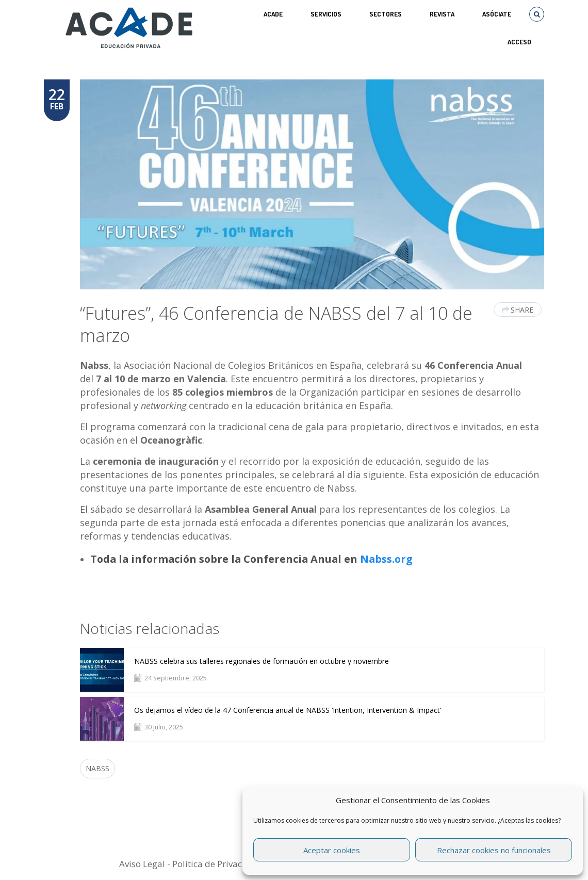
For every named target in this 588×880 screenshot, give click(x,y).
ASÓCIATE (497, 14)
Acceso (519, 42)
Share (518, 310)
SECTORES (386, 14)
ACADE (273, 14)
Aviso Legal (142, 864)
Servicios (326, 14)
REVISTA (442, 14)
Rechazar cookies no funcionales (494, 850)
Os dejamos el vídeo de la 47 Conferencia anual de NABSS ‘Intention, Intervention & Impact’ (288, 710)
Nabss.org (386, 559)
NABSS (97, 768)
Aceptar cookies (332, 850)
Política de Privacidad (217, 864)
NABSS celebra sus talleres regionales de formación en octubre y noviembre (262, 661)
